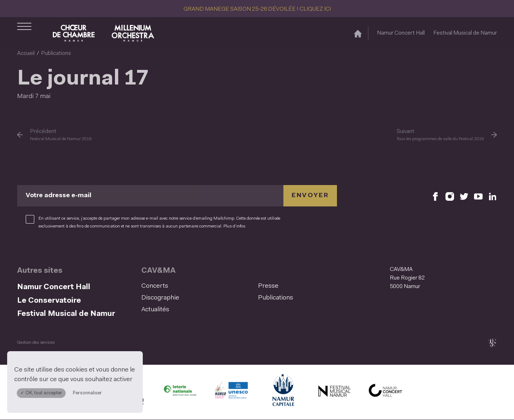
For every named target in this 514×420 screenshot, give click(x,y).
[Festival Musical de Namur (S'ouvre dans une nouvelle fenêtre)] (334, 392)
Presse (268, 286)
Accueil (26, 53)
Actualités (155, 310)
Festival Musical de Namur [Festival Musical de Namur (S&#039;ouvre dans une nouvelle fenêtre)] (465, 33)
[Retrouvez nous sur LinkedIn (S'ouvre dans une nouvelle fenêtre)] (493, 196)
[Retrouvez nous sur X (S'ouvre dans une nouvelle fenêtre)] (464, 196)
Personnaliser (87, 393)
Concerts (155, 286)
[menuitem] (198, 286)
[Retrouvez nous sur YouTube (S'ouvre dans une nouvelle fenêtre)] (478, 196)
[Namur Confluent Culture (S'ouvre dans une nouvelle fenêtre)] (231, 392)
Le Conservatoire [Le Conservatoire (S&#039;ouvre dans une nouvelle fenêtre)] (49, 301)
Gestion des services (36, 343)
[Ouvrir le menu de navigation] (24, 33)
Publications (56, 53)
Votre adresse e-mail (59, 196)
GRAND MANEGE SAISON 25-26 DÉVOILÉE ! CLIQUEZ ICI (257, 9)
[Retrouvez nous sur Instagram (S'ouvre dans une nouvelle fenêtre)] (450, 196)
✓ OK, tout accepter (41, 393)
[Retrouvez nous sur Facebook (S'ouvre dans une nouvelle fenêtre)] (435, 196)
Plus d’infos (234, 226)
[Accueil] (358, 33)
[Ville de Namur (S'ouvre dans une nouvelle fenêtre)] (283, 392)
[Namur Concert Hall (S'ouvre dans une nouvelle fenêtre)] (385, 392)
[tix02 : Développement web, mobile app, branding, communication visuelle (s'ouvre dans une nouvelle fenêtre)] (492, 343)
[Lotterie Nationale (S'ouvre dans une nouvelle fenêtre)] (180, 392)
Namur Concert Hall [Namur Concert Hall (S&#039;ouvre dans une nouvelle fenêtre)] (401, 33)
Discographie (160, 298)
